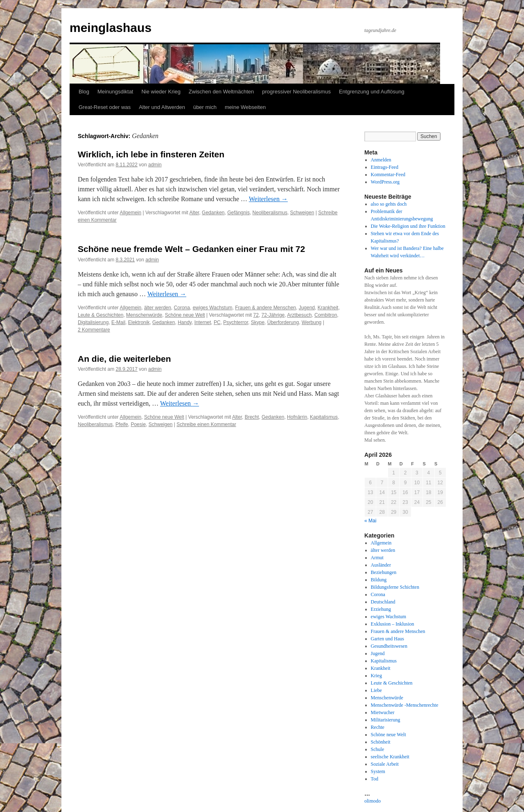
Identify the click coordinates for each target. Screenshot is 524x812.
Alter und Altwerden (162, 107)
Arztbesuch (299, 315)
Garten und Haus (387, 639)
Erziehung (381, 609)
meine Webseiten (245, 107)
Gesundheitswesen (389, 646)
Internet (203, 322)
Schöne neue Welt (185, 315)
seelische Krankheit (390, 757)
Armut (377, 558)
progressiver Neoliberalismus (296, 92)
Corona (182, 308)
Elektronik (139, 322)
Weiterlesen (268, 199)
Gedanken (213, 213)
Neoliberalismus (270, 213)
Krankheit (328, 308)
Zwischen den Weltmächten (221, 92)
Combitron (326, 315)
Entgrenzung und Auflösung (372, 92)
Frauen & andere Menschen (265, 308)
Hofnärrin (297, 417)
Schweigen (302, 213)
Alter (194, 213)
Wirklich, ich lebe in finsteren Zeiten (151, 154)
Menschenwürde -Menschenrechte (405, 705)
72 (256, 315)
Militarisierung (386, 720)
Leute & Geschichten (101, 315)
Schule (378, 749)
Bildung (379, 580)
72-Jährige (273, 315)
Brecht (252, 417)
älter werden (158, 308)
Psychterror (236, 322)
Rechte (378, 727)
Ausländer (381, 565)
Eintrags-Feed (385, 167)
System (378, 771)
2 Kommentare (94, 330)
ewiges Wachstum (213, 308)
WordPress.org (385, 182)
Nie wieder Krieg (161, 92)
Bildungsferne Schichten (395, 587)
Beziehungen (384, 572)
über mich (205, 107)
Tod (375, 779)
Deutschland (383, 602)
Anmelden (381, 160)
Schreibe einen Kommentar (206, 424)
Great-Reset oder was (105, 107)
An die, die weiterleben (124, 359)
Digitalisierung (93, 322)
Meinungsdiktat (115, 92)
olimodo (373, 801)
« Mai (370, 521)
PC (217, 322)
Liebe (376, 690)
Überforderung (283, 322)
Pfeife (122, 424)
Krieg (376, 676)
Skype (258, 322)
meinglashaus (111, 28)
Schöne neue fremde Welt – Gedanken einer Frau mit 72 (191, 249)
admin (155, 165)
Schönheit (381, 742)
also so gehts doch (389, 204)
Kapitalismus (324, 417)
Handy (185, 322)
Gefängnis (238, 213)
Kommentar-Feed (388, 175)
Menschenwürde (144, 315)
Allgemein (131, 213)
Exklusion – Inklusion (393, 624)
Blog (84, 92)
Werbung (312, 322)
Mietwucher (383, 712)
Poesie (138, 424)
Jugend (307, 308)
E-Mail (118, 322)
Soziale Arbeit (385, 764)
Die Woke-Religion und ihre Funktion (408, 226)
